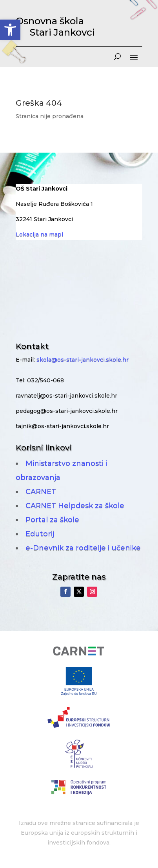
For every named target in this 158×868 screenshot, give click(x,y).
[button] (10, 30)
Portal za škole (52, 520)
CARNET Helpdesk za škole (75, 506)
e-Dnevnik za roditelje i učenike (83, 548)
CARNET (41, 492)
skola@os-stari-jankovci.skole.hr (83, 360)
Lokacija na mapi (39, 234)
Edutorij (40, 534)
